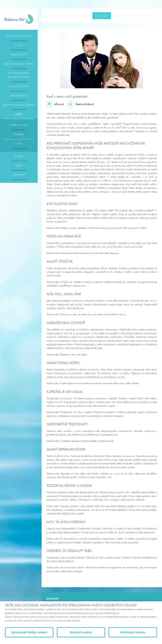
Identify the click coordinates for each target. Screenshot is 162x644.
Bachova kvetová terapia (19, 105)
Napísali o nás (19, 125)
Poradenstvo (19, 55)
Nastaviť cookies (81, 632)
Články (19, 134)
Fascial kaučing (19, 86)
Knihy (19, 144)
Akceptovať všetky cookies (29, 632)
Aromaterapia (19, 96)
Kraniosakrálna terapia (19, 64)
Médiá (19, 114)
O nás (19, 45)
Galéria (19, 156)
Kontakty (19, 175)
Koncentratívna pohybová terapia (19, 75)
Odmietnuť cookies (133, 632)
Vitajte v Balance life (19, 36)
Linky (19, 166)
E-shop (19, 19)
